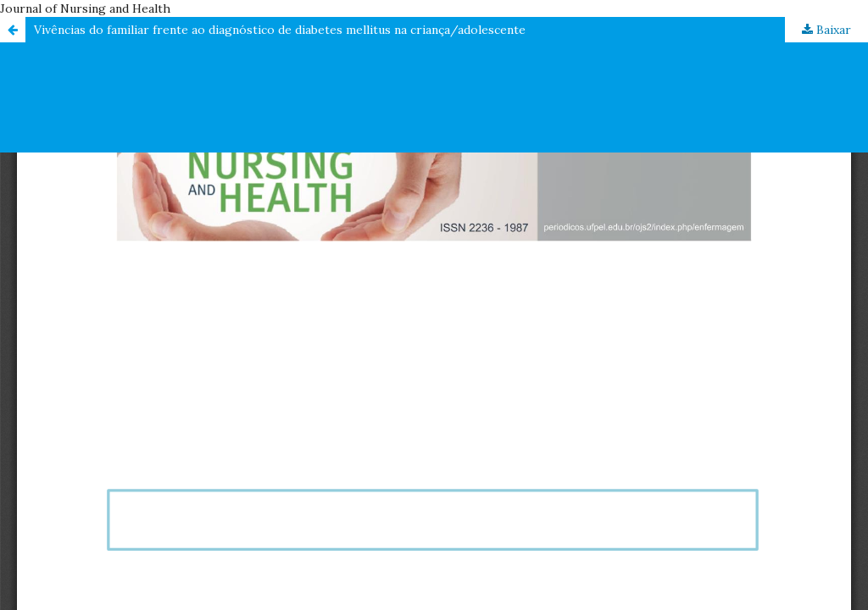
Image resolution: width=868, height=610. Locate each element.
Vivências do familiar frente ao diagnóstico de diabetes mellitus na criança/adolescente (280, 30)
